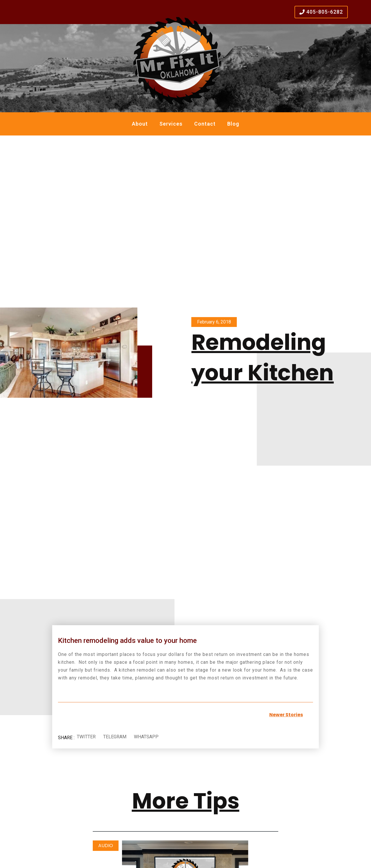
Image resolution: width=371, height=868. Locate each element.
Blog (233, 124)
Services (171, 124)
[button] (86, 737)
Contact (205, 124)
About (140, 124)
